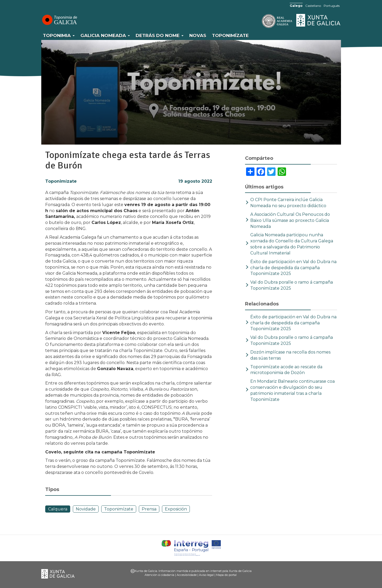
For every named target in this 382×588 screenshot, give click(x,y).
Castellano (313, 6)
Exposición (176, 509)
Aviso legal (206, 575)
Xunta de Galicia (319, 20)
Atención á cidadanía (159, 575)
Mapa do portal (226, 575)
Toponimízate (230, 35)
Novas (198, 35)
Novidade (86, 509)
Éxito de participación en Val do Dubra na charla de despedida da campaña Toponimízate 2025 (293, 268)
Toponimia (59, 35)
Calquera (58, 509)
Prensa (149, 509)
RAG (261, 21)
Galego (296, 6)
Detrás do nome (160, 35)
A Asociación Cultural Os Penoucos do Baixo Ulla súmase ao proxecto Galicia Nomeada (290, 220)
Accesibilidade (187, 575)
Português (332, 6)
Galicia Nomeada (105, 35)
